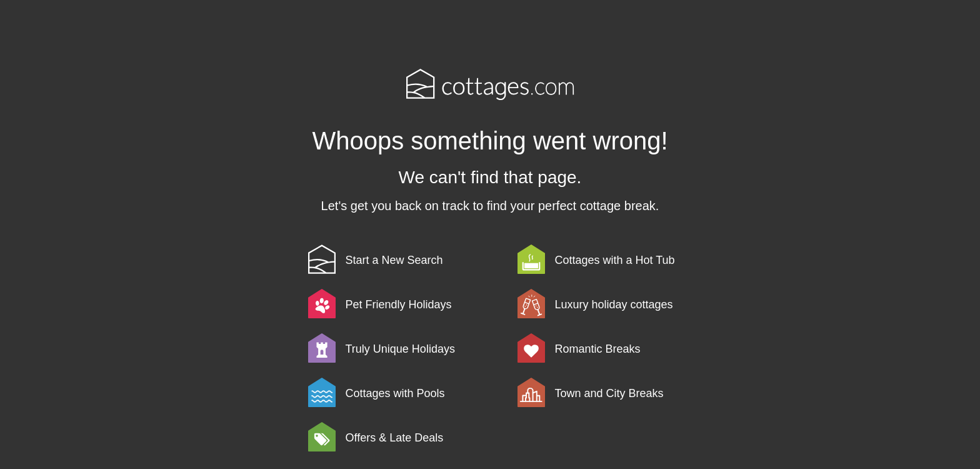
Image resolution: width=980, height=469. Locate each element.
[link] (411, 259)
